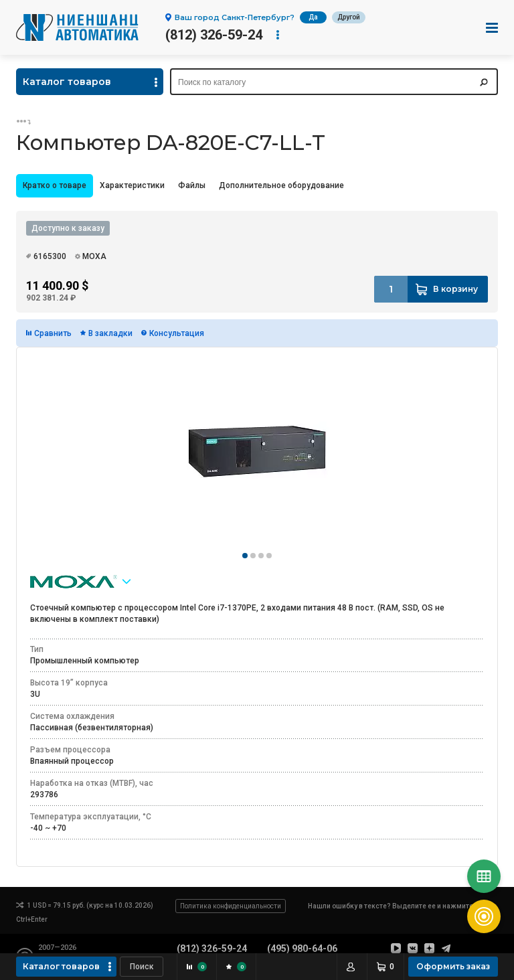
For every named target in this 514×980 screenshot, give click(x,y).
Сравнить (53, 333)
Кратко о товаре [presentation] (55, 185)
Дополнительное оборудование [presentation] (281, 185)
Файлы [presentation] (192, 185)
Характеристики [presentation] (132, 185)
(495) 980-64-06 (302, 949)
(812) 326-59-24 (214, 35)
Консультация (177, 333)
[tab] (55, 186)
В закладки (110, 333)
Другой (349, 17)
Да (313, 17)
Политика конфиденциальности (231, 906)
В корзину (455, 289)
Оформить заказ (453, 966)
